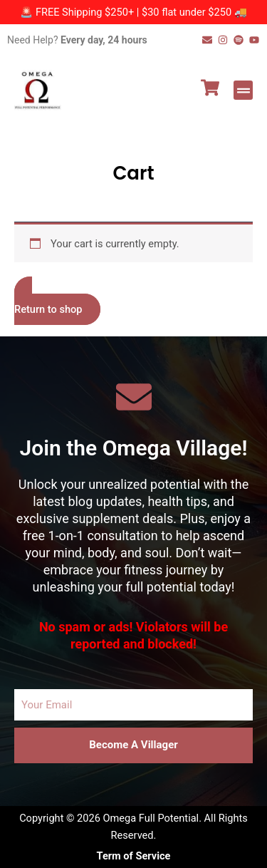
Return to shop (48, 309)
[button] (243, 90)
